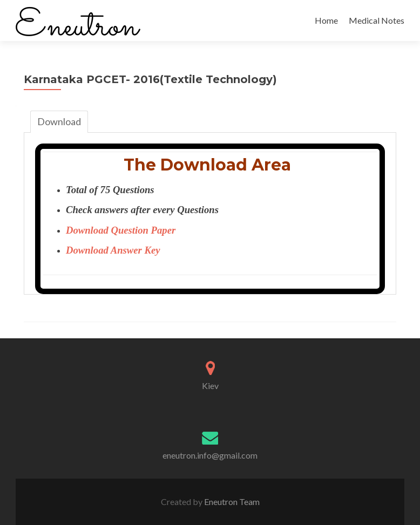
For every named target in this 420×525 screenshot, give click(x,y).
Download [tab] (59, 121)
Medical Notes (377, 20)
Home (326, 20)
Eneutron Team (231, 502)
